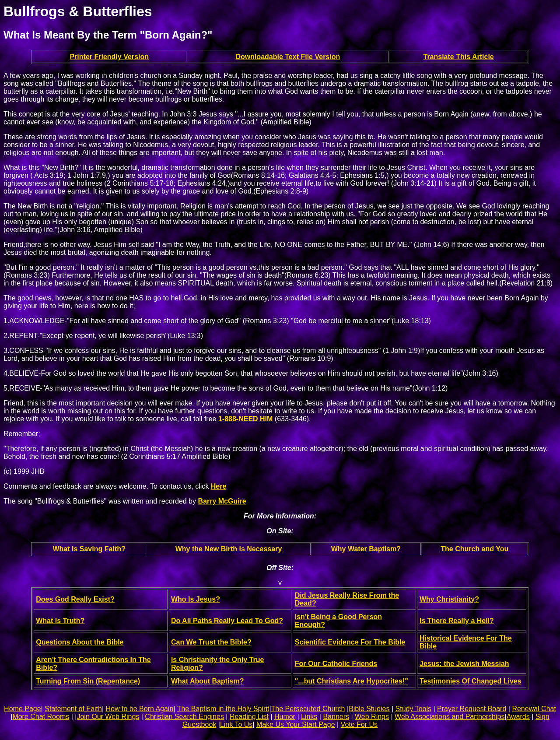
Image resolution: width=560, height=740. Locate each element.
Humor (285, 717)
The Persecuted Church (308, 709)
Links (309, 717)
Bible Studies (369, 709)
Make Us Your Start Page (296, 724)
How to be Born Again (140, 709)
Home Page (23, 709)
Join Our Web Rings (108, 717)
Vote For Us (359, 724)
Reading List (249, 717)
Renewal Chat (534, 709)
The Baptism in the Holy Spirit (223, 709)
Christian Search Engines (184, 717)
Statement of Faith (73, 709)
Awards (518, 717)
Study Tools (413, 709)
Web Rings (372, 717)
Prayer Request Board (472, 709)
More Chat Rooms (41, 717)
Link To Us (236, 724)
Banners (336, 717)
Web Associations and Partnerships (450, 717)
